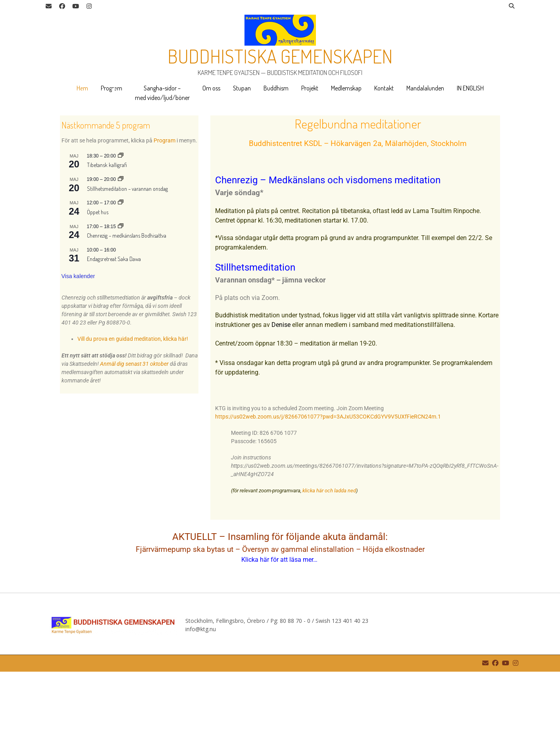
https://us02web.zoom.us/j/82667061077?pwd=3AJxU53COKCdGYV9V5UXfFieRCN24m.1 (328, 496)
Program (112, 88)
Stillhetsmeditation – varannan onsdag (127, 268)
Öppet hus (98, 291)
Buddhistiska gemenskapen (280, 56)
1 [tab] (17, 169)
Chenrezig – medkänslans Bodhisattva (127, 315)
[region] (280, 149)
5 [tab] (60, 169)
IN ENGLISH (470, 88)
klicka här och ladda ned (329, 570)
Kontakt (384, 88)
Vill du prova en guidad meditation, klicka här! (133, 418)
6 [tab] (71, 169)
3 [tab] (39, 169)
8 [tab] (92, 169)
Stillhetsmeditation (255, 347)
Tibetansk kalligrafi (107, 244)
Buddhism (276, 88)
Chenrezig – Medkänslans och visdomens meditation (328, 259)
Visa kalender (78, 355)
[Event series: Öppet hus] (121, 282)
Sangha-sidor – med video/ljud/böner (162, 93)
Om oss (211, 88)
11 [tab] (125, 169)
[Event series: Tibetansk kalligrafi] (121, 235)
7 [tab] (82, 169)
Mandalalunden (425, 88)
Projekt (310, 88)
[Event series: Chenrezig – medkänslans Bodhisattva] (121, 306)
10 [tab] (114, 169)
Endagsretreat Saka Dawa (114, 338)
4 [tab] (50, 169)
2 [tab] (28, 169)
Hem (82, 88)
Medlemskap (346, 88)
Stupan (242, 88)
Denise (281, 404)
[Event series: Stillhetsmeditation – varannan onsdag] (121, 259)
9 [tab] (103, 169)
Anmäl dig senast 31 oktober (134, 443)
